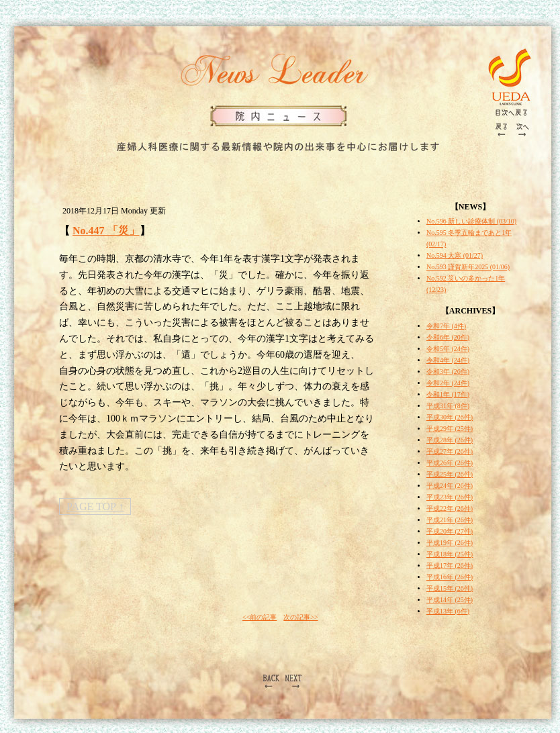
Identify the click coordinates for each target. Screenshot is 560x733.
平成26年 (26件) (450, 463)
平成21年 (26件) (450, 520)
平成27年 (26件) (450, 451)
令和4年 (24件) (448, 360)
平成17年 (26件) (450, 566)
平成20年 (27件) (450, 531)
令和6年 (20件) (448, 337)
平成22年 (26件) (450, 508)
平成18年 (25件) (450, 554)
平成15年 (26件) (450, 588)
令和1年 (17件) (448, 394)
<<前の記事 (260, 617)
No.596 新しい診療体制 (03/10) (471, 221)
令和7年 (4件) (446, 326)
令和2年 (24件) (448, 383)
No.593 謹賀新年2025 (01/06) (468, 267)
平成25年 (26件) (450, 474)
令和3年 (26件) (448, 372)
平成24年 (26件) (450, 486)
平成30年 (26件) (450, 417)
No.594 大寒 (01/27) (455, 255)
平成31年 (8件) (448, 406)
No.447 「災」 (106, 231)
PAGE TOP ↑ (95, 506)
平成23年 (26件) (450, 497)
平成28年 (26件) (450, 440)
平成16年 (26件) (450, 577)
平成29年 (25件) (450, 429)
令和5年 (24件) (448, 349)
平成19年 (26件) (450, 543)
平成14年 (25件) (450, 600)
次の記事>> (300, 617)
